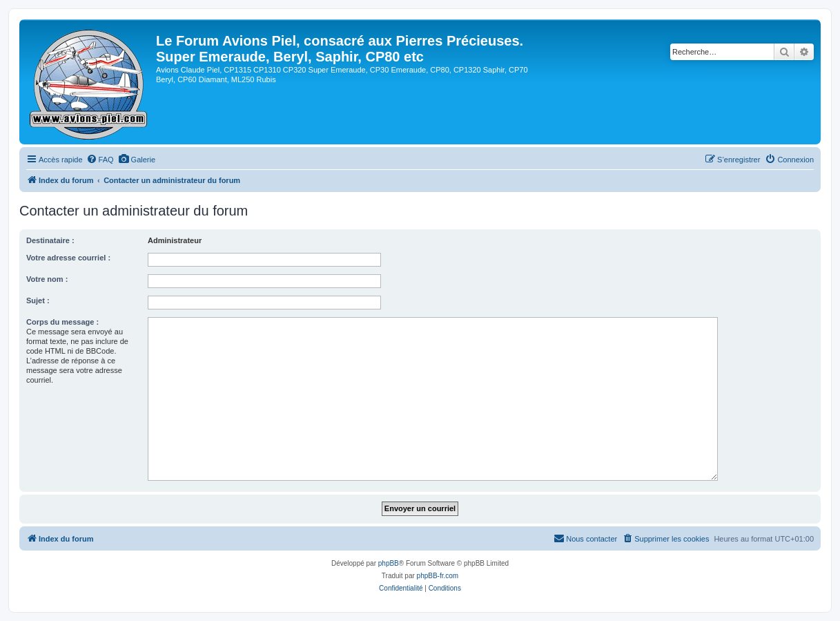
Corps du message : (62, 322)
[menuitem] (100, 160)
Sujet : (38, 300)
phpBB (389, 563)
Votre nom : (47, 279)
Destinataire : (50, 240)
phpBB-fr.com (438, 576)
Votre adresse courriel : (68, 258)
